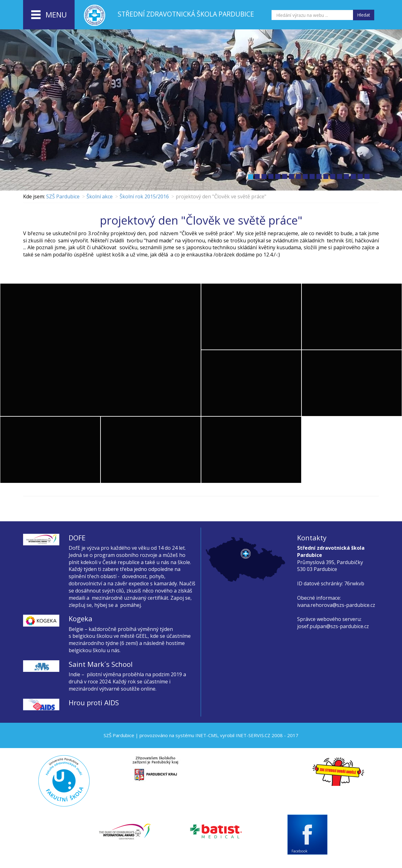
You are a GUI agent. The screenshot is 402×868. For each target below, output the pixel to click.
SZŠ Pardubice (63, 196)
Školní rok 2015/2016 (144, 196)
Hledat (364, 15)
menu (49, 15)
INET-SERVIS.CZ (253, 735)
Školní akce (100, 196)
